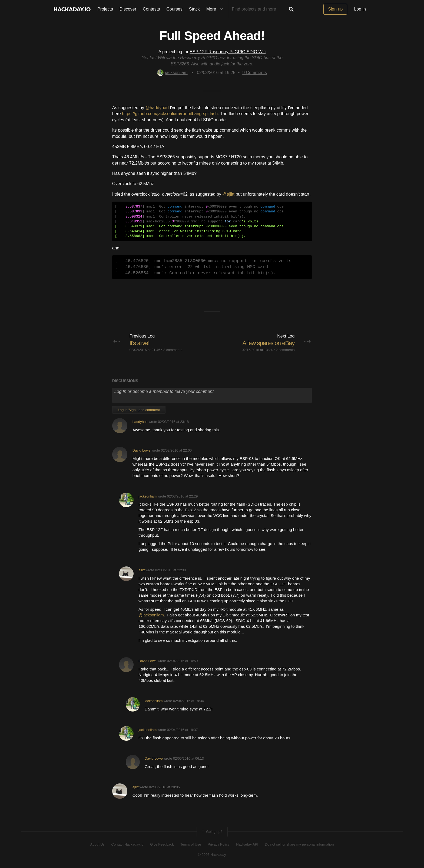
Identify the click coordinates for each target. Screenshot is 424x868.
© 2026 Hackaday (212, 855)
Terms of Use (191, 844)
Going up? (212, 832)
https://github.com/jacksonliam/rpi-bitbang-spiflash (170, 114)
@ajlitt (228, 194)
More (216, 9)
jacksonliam (172, 73)
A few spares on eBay (269, 343)
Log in (360, 9)
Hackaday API (247, 844)
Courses (174, 9)
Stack (194, 9)
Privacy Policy (219, 844)
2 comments (285, 350)
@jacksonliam (151, 615)
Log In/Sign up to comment (139, 410)
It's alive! (140, 343)
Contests (151, 9)
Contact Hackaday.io (127, 844)
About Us (97, 844)
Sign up (335, 9)
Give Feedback (162, 844)
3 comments (173, 350)
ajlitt (142, 570)
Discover (128, 9)
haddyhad (140, 422)
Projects (105, 9)
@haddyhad (157, 108)
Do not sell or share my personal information (299, 844)
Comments (255, 73)
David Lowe (142, 450)
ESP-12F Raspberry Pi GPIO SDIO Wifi (228, 52)
